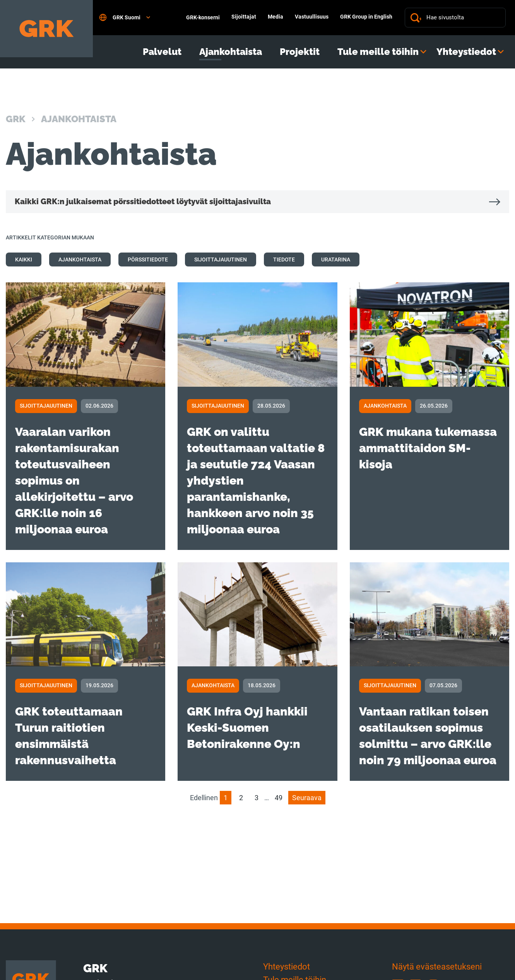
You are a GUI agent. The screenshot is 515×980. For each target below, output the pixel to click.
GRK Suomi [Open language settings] (125, 17)
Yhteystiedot (466, 52)
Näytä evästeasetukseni (437, 967)
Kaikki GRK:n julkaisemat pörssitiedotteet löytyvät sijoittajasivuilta (143, 201)
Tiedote (284, 260)
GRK (16, 119)
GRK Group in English (366, 17)
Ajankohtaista (231, 52)
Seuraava (307, 798)
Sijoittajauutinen (221, 260)
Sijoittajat (244, 17)
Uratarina (336, 260)
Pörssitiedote (148, 260)
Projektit (300, 52)
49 (279, 798)
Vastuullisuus (312, 17)
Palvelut (162, 52)
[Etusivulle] (46, 29)
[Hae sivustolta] (463, 18)
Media (275, 17)
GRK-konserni (203, 17)
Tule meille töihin (378, 52)
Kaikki (24, 260)
